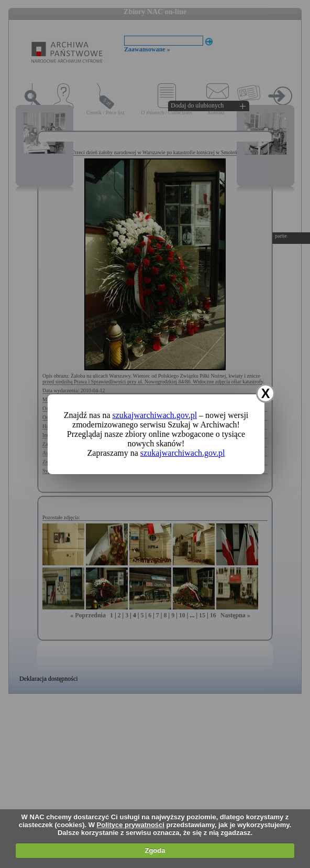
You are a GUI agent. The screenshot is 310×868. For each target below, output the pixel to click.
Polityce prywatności (131, 825)
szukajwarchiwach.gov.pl (155, 415)
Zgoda (155, 850)
